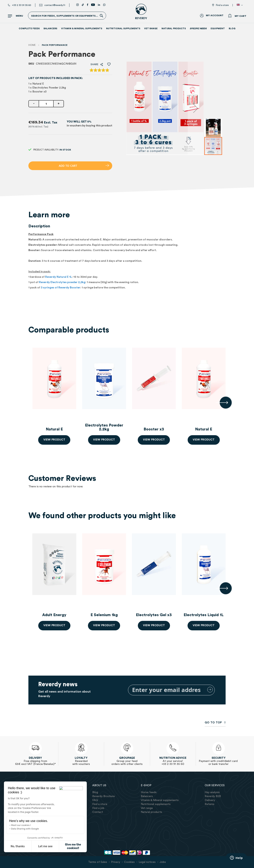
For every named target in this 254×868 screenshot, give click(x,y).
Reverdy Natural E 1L (59, 277)
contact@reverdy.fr (55, 5)
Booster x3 (154, 429)
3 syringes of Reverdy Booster (61, 288)
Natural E (54, 429)
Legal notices (147, 862)
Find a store (222, 5)
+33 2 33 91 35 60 (22, 5)
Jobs (163, 862)
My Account (215, 15)
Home (32, 45)
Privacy (116, 862)
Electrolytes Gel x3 (154, 615)
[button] (240, 5)
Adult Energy (54, 615)
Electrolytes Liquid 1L (204, 615)
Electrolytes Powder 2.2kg (104, 427)
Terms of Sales (98, 862)
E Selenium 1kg (104, 615)
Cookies (129, 862)
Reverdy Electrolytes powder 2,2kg (62, 282)
